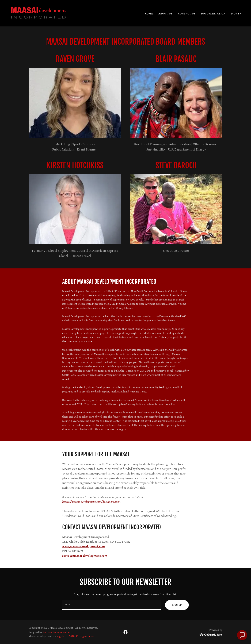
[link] (39, 13)
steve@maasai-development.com (85, 556)
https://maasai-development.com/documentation (91, 502)
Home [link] (149, 14)
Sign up (177, 605)
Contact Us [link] (187, 14)
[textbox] (112, 605)
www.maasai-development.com (83, 546)
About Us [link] (166, 14)
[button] (237, 14)
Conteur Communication (57, 632)
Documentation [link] (213, 14)
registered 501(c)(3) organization (76, 636)
